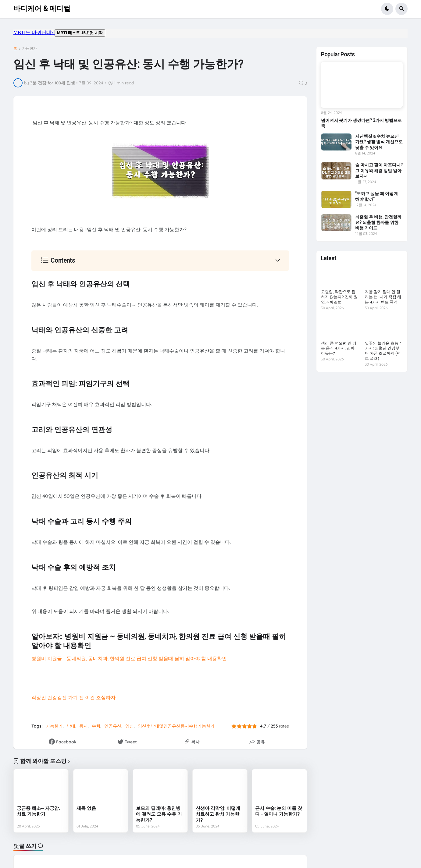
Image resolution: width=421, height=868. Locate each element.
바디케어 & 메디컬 (42, 9)
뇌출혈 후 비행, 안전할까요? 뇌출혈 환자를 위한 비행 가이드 (378, 222)
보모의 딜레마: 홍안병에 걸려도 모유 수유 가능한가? (159, 814)
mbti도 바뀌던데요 (210, 34)
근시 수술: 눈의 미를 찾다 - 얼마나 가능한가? (279, 811)
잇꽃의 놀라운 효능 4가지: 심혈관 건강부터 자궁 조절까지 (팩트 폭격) (383, 351)
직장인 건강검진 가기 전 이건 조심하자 (73, 697)
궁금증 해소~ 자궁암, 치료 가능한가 (38, 811)
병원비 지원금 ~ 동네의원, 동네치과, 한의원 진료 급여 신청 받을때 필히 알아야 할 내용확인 (129, 658)
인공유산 (113, 726)
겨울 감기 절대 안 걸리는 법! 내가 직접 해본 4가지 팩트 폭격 (383, 297)
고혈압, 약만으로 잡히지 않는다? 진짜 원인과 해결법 (339, 297)
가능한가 (30, 48)
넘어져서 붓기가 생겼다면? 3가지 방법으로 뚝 (361, 123)
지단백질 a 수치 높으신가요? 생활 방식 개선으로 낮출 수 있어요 (379, 142)
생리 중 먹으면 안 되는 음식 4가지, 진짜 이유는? (339, 348)
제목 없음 (86, 808)
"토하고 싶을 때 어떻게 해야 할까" (376, 196)
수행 (96, 726)
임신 (130, 726)
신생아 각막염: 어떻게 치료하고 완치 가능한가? (218, 814)
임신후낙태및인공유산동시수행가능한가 (176, 726)
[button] (387, 9)
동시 (84, 726)
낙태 (71, 726)
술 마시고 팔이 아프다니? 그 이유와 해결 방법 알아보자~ (379, 170)
